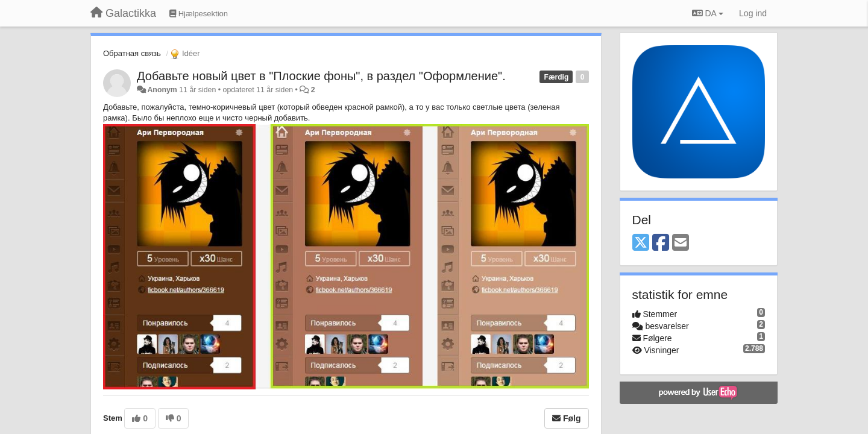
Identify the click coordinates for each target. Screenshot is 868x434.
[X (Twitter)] (641, 243)
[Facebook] (661, 243)
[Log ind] (753, 13)
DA (708, 13)
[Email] (681, 243)
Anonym (162, 90)
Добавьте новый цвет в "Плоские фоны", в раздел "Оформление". (321, 76)
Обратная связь (132, 53)
